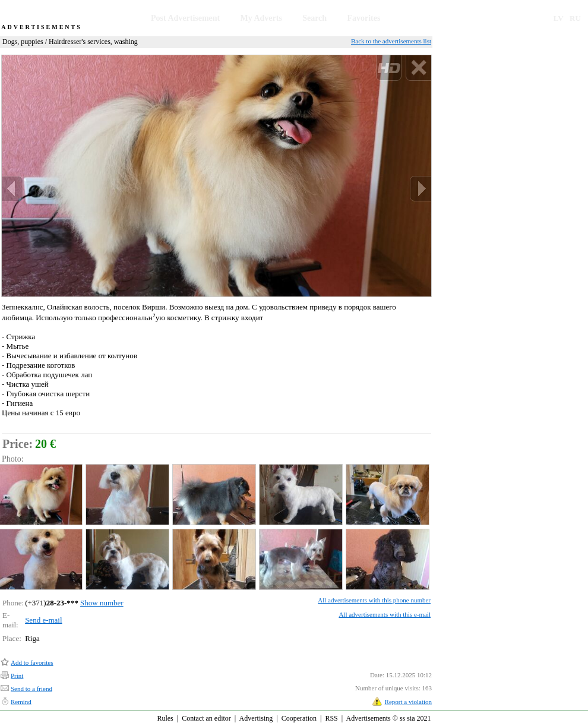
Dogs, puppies (23, 42)
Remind (21, 702)
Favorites (363, 18)
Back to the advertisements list (391, 41)
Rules (165, 718)
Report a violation (408, 702)
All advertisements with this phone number (374, 600)
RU (575, 18)
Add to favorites (32, 662)
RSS (331, 718)
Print (17, 676)
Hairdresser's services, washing (93, 42)
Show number (102, 603)
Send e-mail (43, 620)
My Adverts (261, 18)
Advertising (256, 718)
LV (559, 18)
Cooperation (299, 718)
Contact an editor (206, 718)
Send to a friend (31, 689)
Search (314, 18)
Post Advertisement (185, 18)
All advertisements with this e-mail (385, 614)
